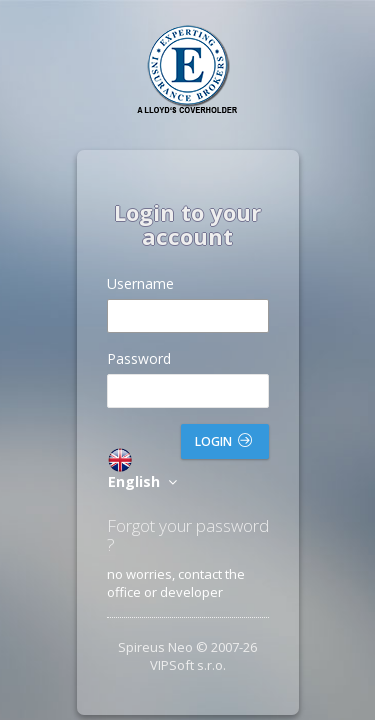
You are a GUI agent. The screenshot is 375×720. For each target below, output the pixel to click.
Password (139, 358)
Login (223, 441)
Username (140, 283)
